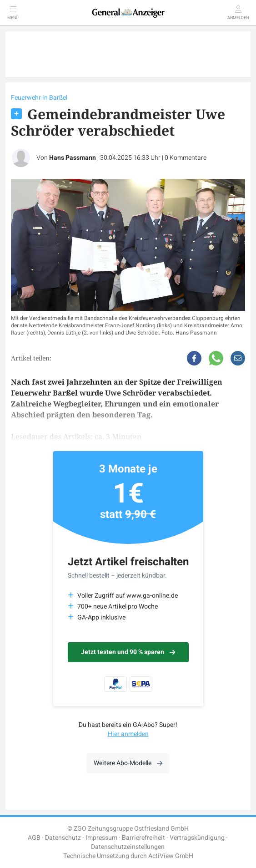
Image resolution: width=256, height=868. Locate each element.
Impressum (101, 838)
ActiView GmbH (171, 856)
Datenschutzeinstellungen (128, 847)
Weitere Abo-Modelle (128, 763)
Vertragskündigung (197, 838)
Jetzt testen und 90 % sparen (128, 652)
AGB (34, 838)
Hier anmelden (128, 734)
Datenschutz (63, 838)
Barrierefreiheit (143, 838)
